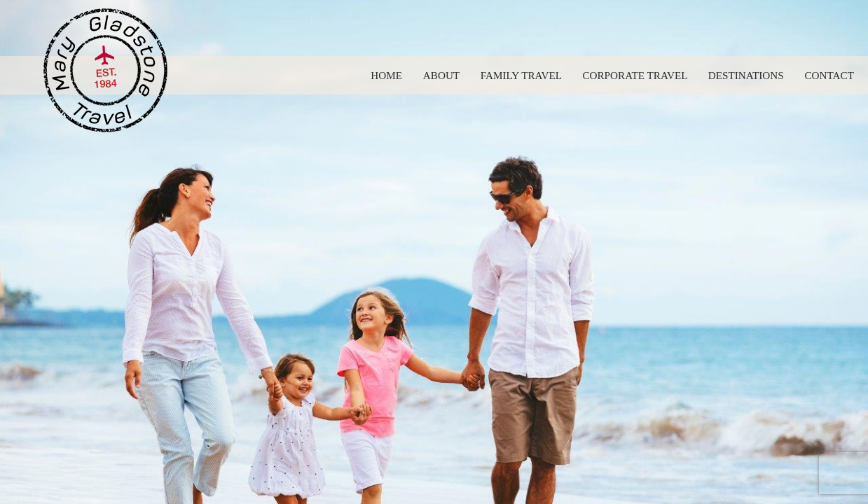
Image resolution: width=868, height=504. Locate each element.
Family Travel (521, 75)
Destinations (746, 75)
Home (386, 75)
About (441, 75)
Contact (829, 75)
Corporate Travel (635, 75)
